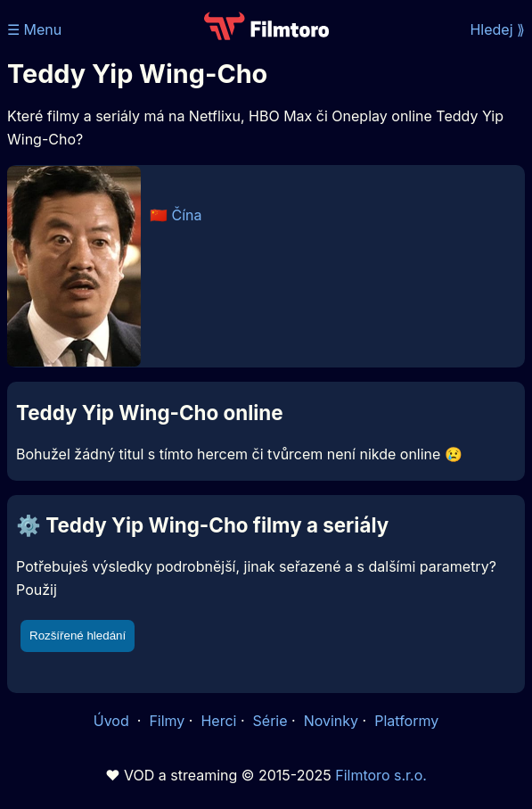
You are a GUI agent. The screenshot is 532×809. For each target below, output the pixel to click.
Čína (187, 215)
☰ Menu (34, 29)
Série (270, 721)
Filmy (167, 721)
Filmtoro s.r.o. (381, 775)
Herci (218, 721)
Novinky (331, 721)
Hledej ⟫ (497, 29)
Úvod (113, 721)
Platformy (406, 721)
